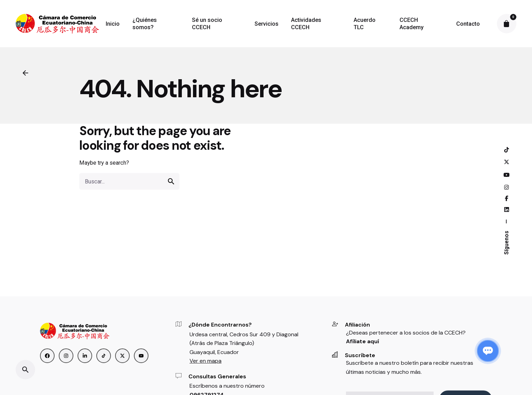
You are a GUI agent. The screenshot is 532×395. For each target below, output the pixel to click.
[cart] (507, 24)
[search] (171, 181)
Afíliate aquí (362, 341)
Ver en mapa (205, 361)
